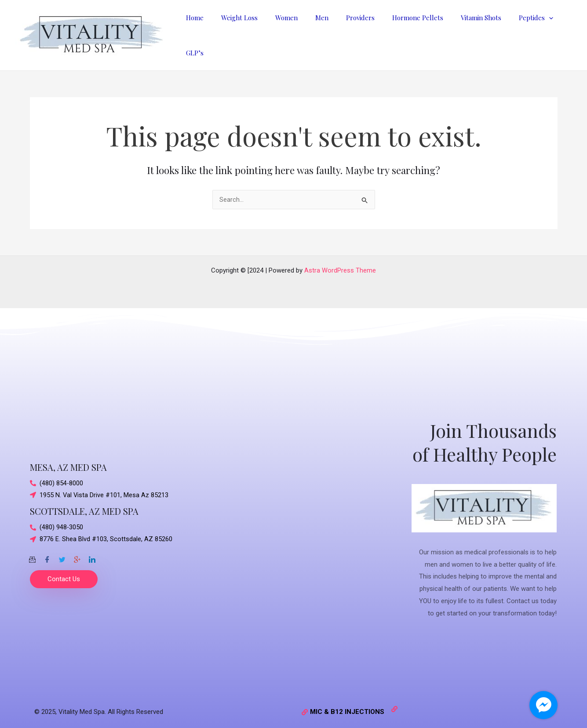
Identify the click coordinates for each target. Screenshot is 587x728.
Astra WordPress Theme (340, 264)
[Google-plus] (77, 551)
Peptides (517, 32)
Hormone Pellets (408, 32)
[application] (530, 32)
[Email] (32, 551)
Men (321, 32)
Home (207, 32)
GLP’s (556, 32)
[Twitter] (62, 551)
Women (290, 32)
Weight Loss (247, 32)
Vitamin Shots (467, 32)
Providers (355, 32)
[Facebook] (47, 551)
